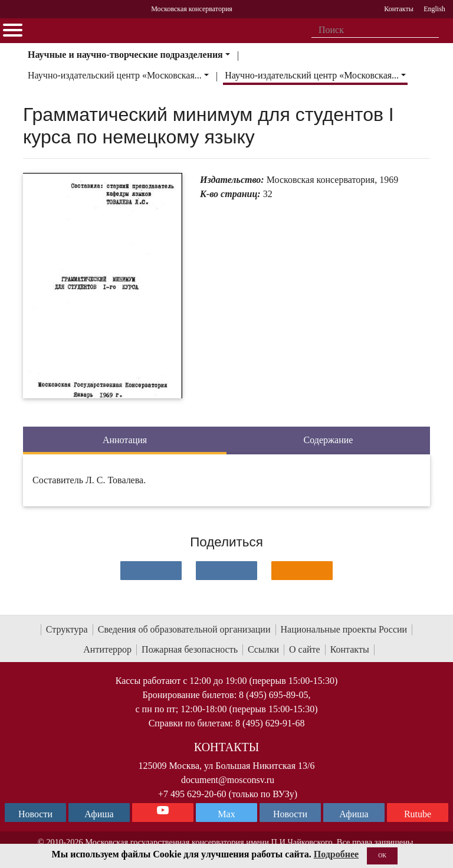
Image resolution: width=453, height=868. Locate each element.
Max (226, 814)
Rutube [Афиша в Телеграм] (418, 814)
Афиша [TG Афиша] (99, 814)
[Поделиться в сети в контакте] (151, 571)
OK (382, 855)
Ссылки (263, 649)
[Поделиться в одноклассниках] (302, 571)
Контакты (350, 649)
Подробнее (336, 854)
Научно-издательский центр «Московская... (115, 75)
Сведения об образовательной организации (184, 629)
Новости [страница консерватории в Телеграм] (35, 814)
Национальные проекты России (344, 629)
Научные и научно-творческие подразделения (125, 55)
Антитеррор (107, 649)
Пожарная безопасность (190, 649)
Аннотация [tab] (125, 440)
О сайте (305, 649)
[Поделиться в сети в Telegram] (226, 571)
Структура (67, 629)
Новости (290, 814)
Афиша (354, 814)
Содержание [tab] (329, 440)
